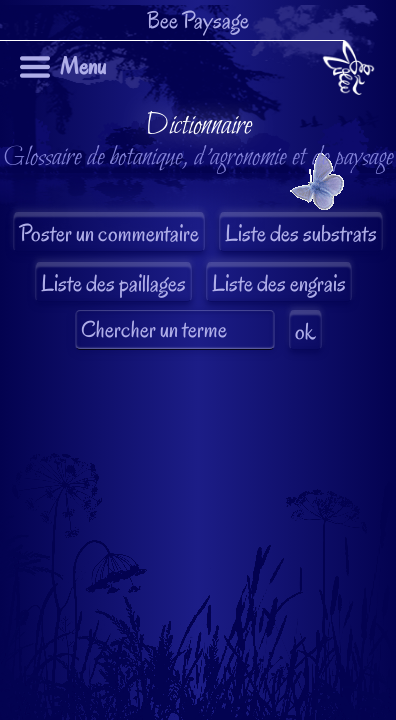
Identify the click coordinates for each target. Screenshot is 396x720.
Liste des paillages (113, 283)
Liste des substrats (301, 233)
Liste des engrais (279, 283)
